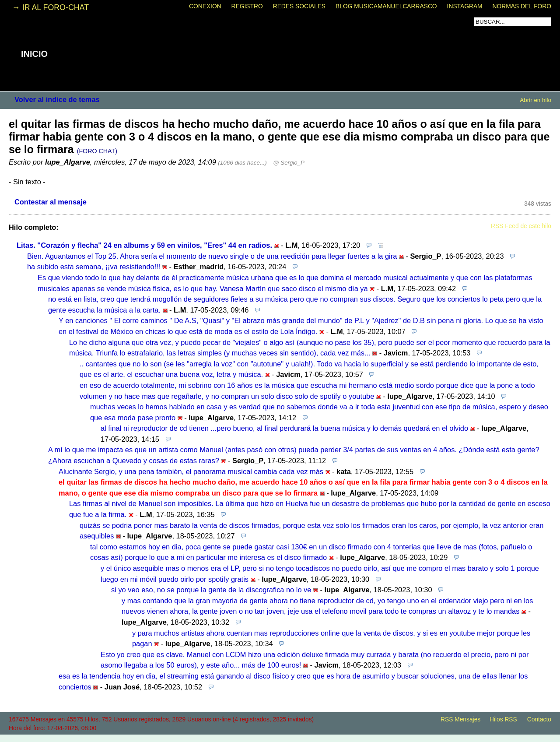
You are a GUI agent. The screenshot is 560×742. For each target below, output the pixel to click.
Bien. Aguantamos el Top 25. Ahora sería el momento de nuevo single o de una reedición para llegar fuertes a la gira (212, 256)
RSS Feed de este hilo (521, 226)
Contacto (539, 719)
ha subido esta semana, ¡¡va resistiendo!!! (94, 267)
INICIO (34, 54)
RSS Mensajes (460, 719)
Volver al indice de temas (57, 99)
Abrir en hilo (535, 100)
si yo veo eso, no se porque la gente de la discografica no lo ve (211, 590)
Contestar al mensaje (51, 202)
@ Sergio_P (289, 163)
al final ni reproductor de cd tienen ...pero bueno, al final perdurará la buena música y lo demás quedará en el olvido (284, 428)
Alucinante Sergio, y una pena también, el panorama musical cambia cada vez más (191, 471)
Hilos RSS (503, 719)
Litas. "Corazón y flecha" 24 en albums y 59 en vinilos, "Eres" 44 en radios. (144, 245)
